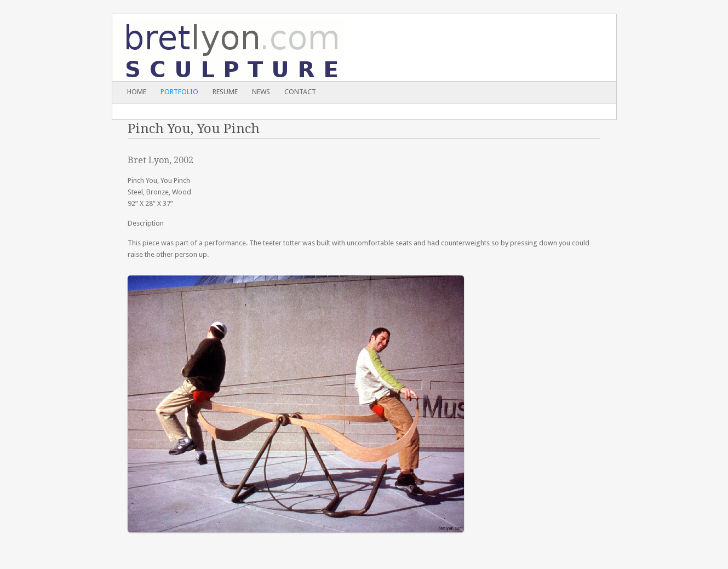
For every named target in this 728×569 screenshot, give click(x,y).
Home (137, 92)
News (261, 92)
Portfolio (179, 92)
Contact (300, 92)
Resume (225, 92)
